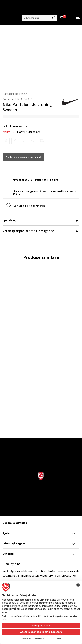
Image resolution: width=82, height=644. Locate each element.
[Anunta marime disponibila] (6, 141)
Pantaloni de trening (15, 94)
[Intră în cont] (62, 18)
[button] (39, 18)
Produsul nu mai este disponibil (23, 157)
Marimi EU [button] (9, 132)
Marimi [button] (21, 132)
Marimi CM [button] (34, 132)
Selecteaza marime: (16, 126)
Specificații (40, 220)
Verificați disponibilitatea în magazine (40, 231)
